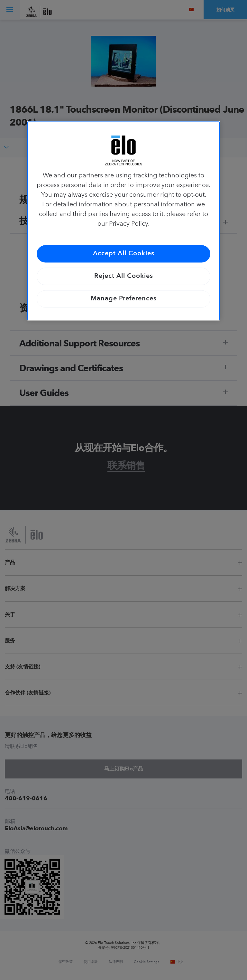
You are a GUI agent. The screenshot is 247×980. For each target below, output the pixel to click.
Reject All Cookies (124, 277)
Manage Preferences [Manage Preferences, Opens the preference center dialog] (124, 299)
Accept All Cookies (124, 254)
